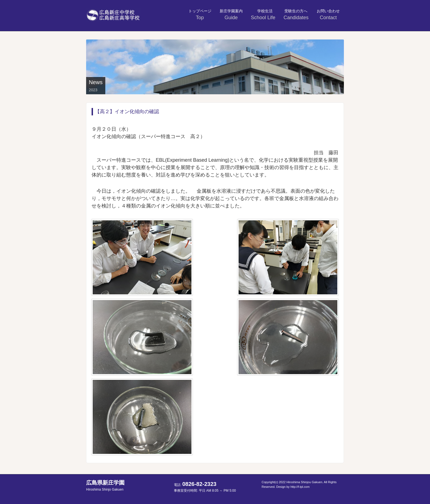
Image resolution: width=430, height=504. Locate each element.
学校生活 (264, 15)
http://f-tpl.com (300, 487)
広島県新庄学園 (105, 486)
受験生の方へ (296, 15)
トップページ (200, 15)
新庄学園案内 (231, 15)
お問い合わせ (328, 15)
